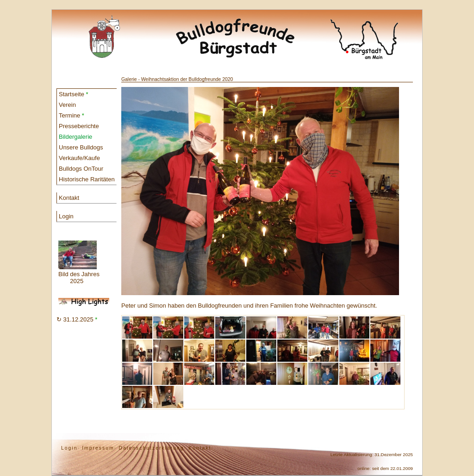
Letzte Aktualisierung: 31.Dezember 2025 (372, 454)
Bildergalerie (75, 137)
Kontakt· (201, 448)
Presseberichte (79, 126)
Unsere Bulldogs (81, 147)
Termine (72, 115)
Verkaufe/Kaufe (79, 158)
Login (66, 216)
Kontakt (69, 198)
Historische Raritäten (87, 179)
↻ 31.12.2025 (77, 319)
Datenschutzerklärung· (152, 448)
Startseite (74, 94)
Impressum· (99, 448)
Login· (70, 448)
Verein (67, 105)
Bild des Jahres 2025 (79, 263)
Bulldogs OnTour (81, 169)
